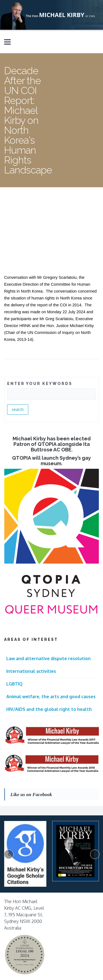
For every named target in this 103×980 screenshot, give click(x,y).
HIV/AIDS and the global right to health (49, 709)
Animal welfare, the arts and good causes (51, 697)
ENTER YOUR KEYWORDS (40, 384)
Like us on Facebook (31, 794)
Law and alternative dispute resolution (48, 658)
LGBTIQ (14, 684)
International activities (31, 671)
